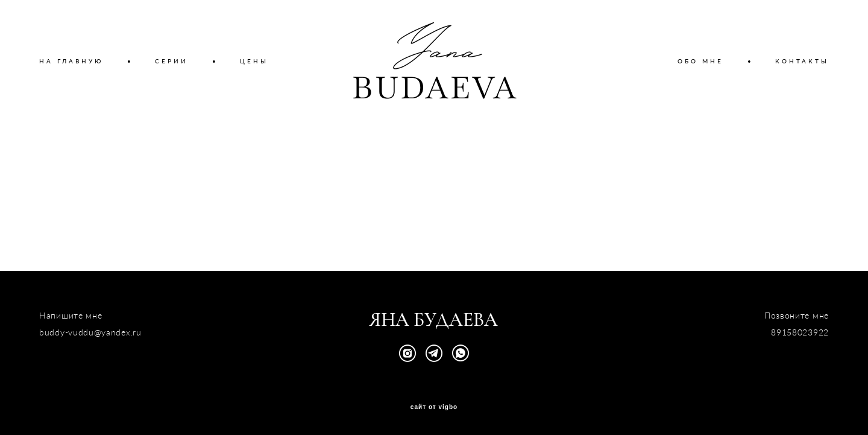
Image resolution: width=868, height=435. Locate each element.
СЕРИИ (171, 61)
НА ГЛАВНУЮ (71, 61)
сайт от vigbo (434, 407)
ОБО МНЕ (700, 61)
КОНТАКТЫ (802, 61)
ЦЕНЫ (254, 61)
